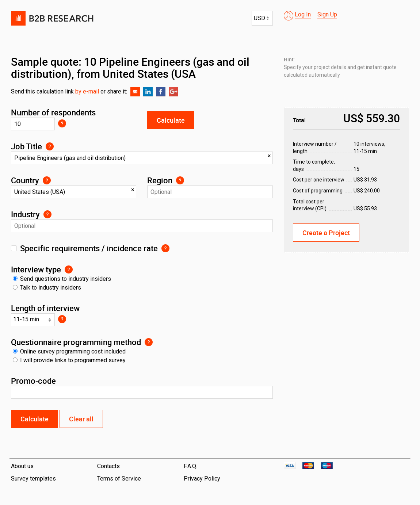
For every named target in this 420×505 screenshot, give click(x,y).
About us (22, 466)
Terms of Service (119, 479)
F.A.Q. (190, 466)
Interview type (36, 269)
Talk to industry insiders (47, 288)
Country (25, 180)
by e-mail (87, 91)
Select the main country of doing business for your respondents (47, 180)
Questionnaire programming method (76, 342)
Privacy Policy (202, 479)
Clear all (81, 419)
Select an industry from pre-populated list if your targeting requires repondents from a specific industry (47, 214)
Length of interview (45, 308)
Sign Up (327, 14)
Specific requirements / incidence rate (89, 248)
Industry (25, 214)
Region (160, 180)
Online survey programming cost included (69, 351)
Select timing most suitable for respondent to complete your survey (62, 319)
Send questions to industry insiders (62, 279)
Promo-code (33, 381)
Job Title (26, 146)
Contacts (108, 466)
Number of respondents (53, 112)
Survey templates (33, 479)
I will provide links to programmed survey (69, 360)
